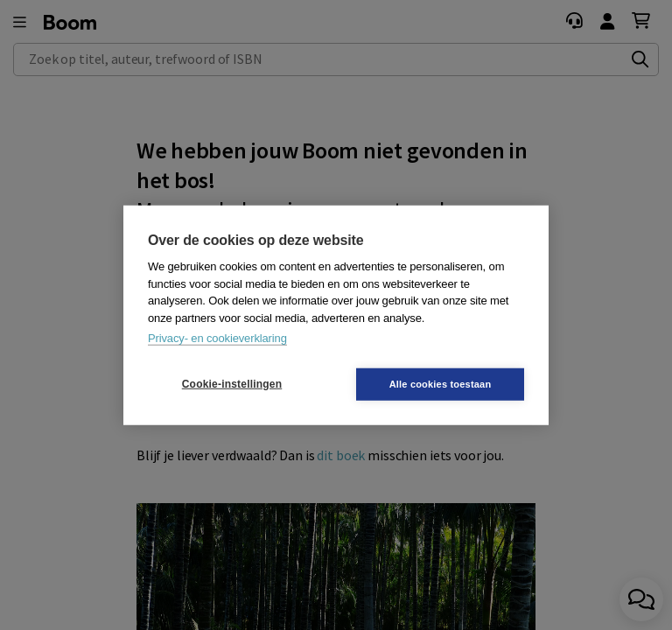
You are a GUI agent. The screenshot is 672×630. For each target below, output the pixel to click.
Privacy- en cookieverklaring (217, 338)
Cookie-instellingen (232, 384)
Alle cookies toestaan (441, 383)
